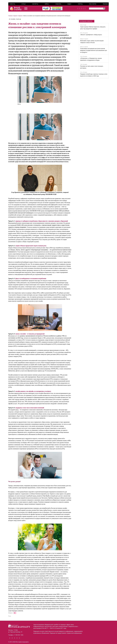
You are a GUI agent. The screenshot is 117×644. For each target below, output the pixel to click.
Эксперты (35, 4)
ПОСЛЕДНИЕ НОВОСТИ (86, 21)
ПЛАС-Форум (93, 4)
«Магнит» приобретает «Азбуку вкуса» (91, 35)
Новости (12, 4)
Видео (69, 4)
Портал (80, 4)
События (58, 4)
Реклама (105, 4)
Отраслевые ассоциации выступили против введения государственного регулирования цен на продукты (94, 50)
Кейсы (47, 4)
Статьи (23, 4)
